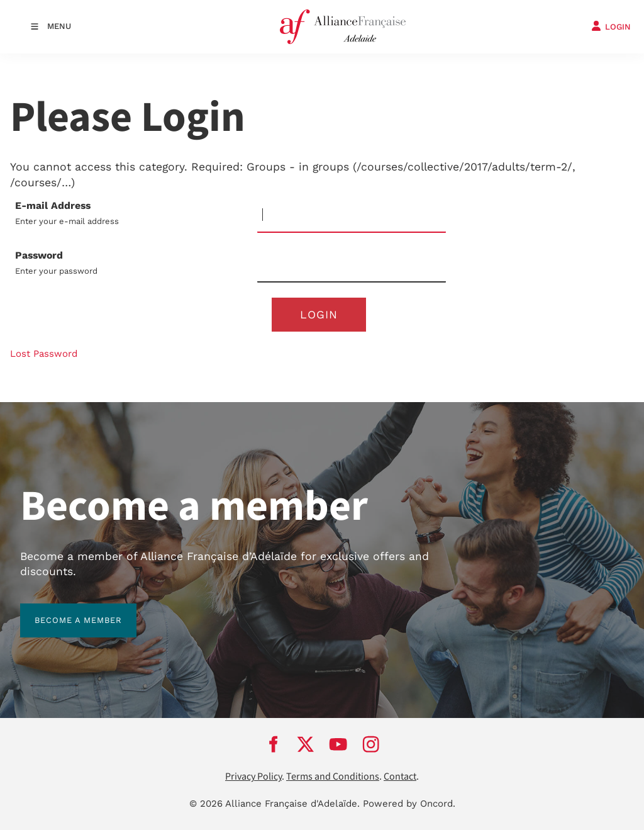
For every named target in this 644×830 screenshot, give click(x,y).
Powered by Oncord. (409, 804)
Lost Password (44, 354)
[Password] (352, 265)
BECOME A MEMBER (64, 611)
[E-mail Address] (352, 216)
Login (319, 315)
